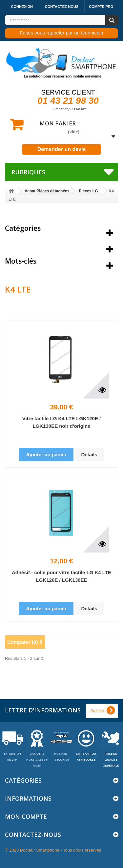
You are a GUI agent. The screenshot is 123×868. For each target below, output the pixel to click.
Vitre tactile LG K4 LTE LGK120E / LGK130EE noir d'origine (62, 422)
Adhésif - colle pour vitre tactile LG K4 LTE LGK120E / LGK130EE (61, 576)
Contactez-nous (62, 7)
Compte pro (101, 7)
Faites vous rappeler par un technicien (61, 33)
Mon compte (26, 816)
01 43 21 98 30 (68, 101)
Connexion (22, 7)
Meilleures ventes (34, 245)
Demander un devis (62, 149)
